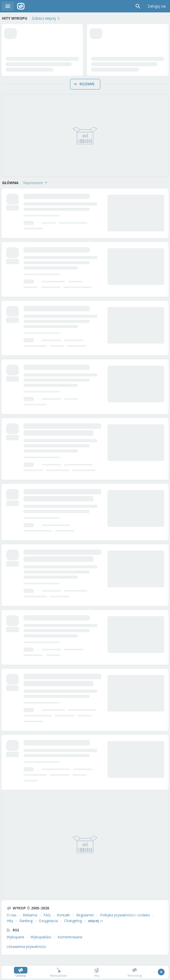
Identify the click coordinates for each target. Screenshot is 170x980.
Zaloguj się (157, 6)
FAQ (47, 924)
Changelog (73, 930)
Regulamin (85, 924)
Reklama (30, 924)
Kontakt (63, 924)
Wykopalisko (41, 946)
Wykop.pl (21, 6)
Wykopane (16, 946)
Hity (10, 930)
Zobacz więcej (44, 18)
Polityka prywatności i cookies (125, 924)
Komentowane (70, 946)
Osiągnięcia (48, 930)
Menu (8, 6)
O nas (12, 924)
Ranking (26, 930)
